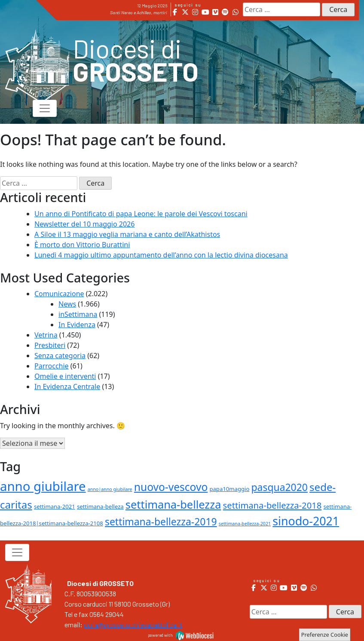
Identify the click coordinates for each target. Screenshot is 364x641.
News (67, 304)
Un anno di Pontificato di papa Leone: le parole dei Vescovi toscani (141, 214)
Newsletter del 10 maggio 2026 (84, 224)
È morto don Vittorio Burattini (82, 245)
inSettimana (78, 314)
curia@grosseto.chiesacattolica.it (133, 624)
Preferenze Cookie (325, 635)
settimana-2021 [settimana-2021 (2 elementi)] (55, 506)
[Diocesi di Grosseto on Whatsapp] (235, 12)
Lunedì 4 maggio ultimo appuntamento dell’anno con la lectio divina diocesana (161, 255)
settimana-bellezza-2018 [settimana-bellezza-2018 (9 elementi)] (272, 505)
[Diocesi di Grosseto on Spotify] (225, 12)
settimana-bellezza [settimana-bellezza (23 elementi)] (173, 504)
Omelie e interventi (65, 376)
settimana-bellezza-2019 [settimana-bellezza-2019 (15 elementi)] (161, 521)
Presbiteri (50, 345)
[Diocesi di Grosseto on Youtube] (205, 12)
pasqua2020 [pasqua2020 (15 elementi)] (280, 487)
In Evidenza (77, 325)
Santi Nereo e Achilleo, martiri (139, 12)
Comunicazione (59, 294)
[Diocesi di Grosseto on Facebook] (175, 12)
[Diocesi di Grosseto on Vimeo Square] (215, 12)
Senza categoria (60, 356)
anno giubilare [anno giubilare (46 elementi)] (43, 486)
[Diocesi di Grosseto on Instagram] (195, 12)
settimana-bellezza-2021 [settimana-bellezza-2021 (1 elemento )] (245, 524)
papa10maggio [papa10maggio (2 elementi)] (229, 489)
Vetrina (46, 335)
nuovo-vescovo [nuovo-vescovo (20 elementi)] (171, 487)
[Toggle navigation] (45, 108)
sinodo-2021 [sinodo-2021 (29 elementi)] (306, 521)
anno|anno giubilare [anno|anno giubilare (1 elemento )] (110, 489)
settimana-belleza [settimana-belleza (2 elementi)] (100, 506)
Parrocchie (52, 366)
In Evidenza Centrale (67, 386)
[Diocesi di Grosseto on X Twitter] (185, 12)
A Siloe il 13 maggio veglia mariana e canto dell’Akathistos (127, 234)
